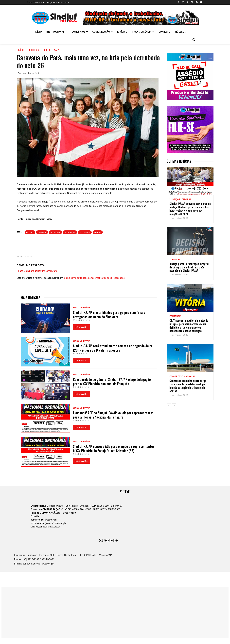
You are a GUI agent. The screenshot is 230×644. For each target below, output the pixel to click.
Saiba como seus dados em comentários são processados (94, 278)
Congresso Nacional (182, 376)
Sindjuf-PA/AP (51, 50)
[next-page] (28, 472)
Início (21, 50)
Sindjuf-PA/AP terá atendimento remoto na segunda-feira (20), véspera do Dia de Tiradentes (113, 348)
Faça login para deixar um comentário (38, 271)
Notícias (34, 50)
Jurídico (175, 260)
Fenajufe (175, 316)
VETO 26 (98, 232)
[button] (194, 40)
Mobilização (70, 232)
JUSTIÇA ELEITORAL (180, 199)
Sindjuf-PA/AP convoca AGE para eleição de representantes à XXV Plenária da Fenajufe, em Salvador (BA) (114, 448)
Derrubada (55, 232)
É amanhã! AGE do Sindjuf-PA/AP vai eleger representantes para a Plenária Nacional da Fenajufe (113, 415)
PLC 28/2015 (85, 232)
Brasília (30, 232)
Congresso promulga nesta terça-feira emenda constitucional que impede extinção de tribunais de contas (188, 386)
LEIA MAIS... (82, 327)
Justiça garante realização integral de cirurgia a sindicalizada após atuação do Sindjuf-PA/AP (189, 267)
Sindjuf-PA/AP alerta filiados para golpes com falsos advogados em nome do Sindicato (109, 315)
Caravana (42, 232)
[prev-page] (23, 472)
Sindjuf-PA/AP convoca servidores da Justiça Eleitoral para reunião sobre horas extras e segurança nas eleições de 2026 (190, 209)
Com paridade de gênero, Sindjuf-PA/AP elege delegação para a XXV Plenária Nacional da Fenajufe (112, 382)
